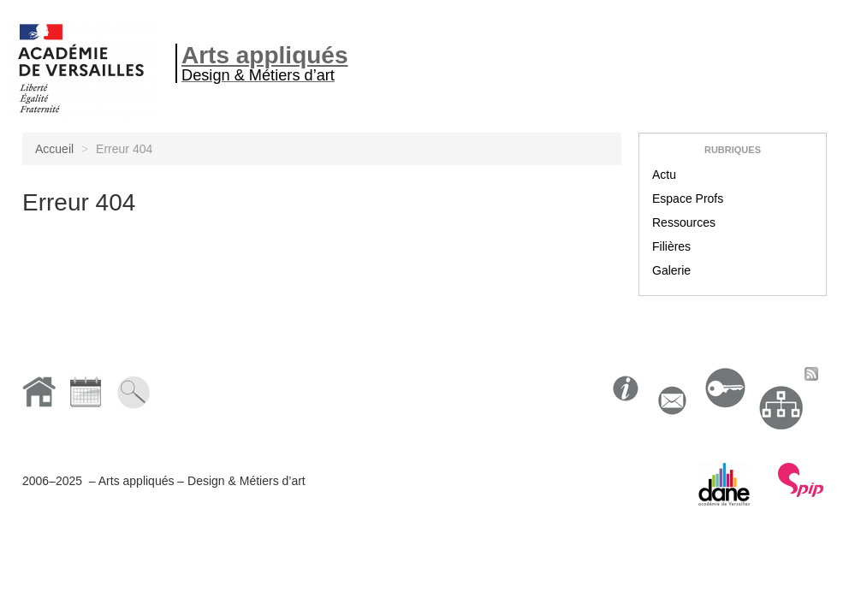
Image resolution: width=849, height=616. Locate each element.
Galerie (671, 270)
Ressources (684, 222)
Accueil (54, 149)
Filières (671, 246)
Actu (664, 175)
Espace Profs (688, 198)
